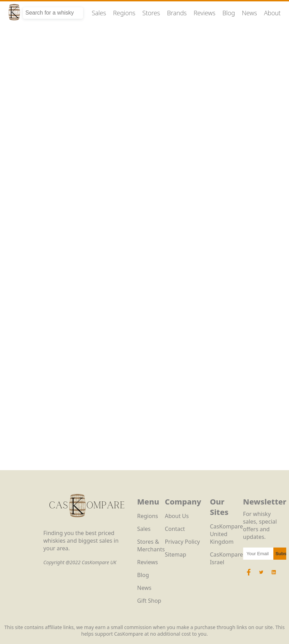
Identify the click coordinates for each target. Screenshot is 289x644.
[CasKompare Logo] (87, 525)
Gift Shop (149, 601)
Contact (175, 529)
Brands (177, 13)
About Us (177, 516)
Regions (124, 13)
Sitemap (176, 554)
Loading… (144, 260)
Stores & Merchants (151, 545)
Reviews (205, 13)
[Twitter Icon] (261, 576)
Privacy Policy (183, 542)
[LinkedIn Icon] (274, 576)
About (272, 13)
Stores (151, 13)
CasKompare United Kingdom (226, 534)
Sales (99, 13)
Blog (229, 13)
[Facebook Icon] (249, 576)
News (249, 13)
